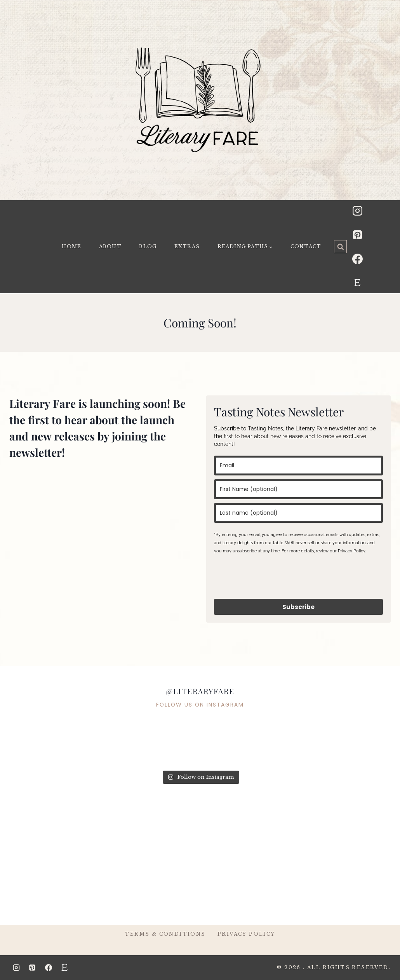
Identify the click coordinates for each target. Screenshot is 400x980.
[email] (298, 466)
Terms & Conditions (165, 934)
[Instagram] (357, 211)
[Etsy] (357, 283)
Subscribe (298, 607)
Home (71, 246)
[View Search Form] (341, 247)
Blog (148, 246)
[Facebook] (357, 259)
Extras (187, 246)
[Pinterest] (357, 235)
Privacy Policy (246, 934)
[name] (298, 489)
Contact (306, 246)
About (110, 246)
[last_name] (298, 513)
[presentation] (273, 576)
